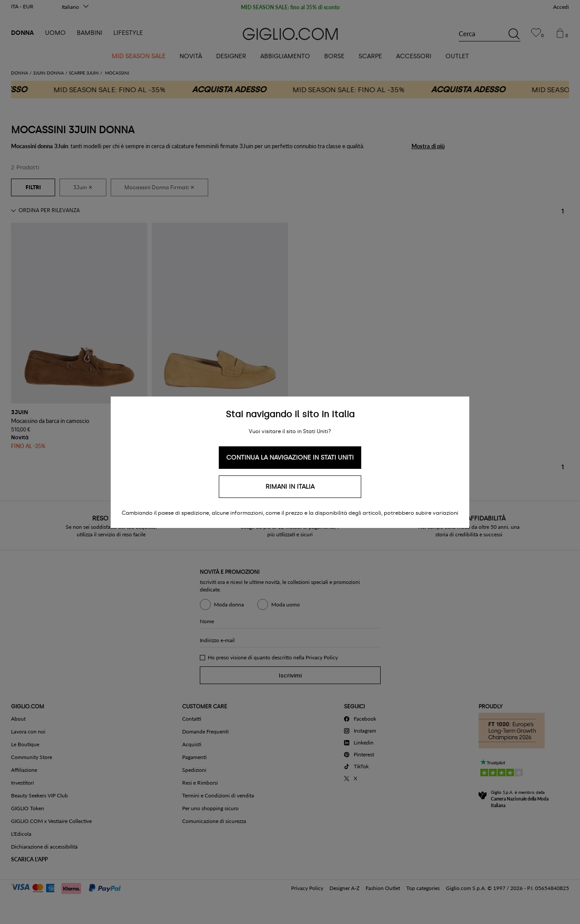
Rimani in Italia (290, 487)
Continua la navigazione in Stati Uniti (290, 458)
